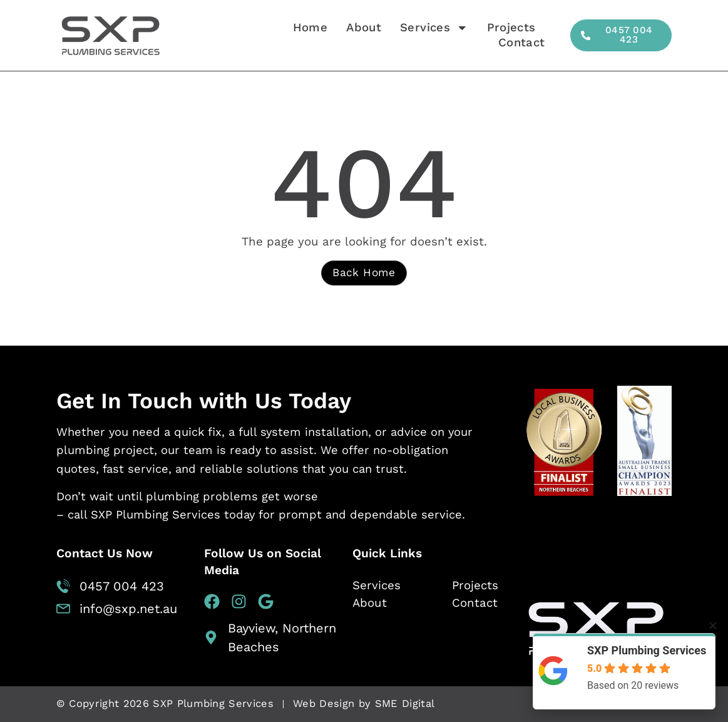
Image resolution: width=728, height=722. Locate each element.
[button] (713, 626)
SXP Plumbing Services (647, 650)
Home (310, 28)
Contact (521, 43)
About (363, 28)
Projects (511, 28)
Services (433, 28)
